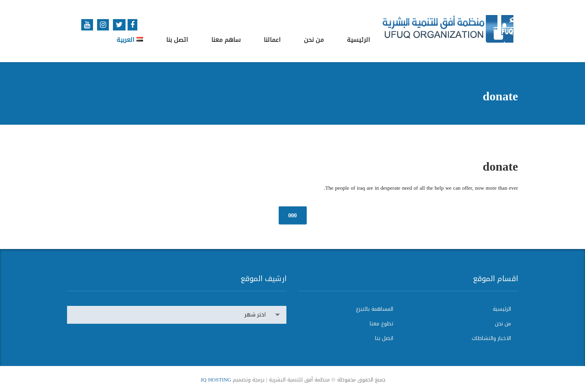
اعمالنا (272, 40)
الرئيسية (359, 40)
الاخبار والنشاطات (491, 338)
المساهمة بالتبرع (375, 309)
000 (293, 215)
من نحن (314, 40)
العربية (130, 40)
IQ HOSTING (216, 380)
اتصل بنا (177, 40)
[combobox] (177, 315)
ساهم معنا (226, 40)
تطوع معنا (381, 324)
